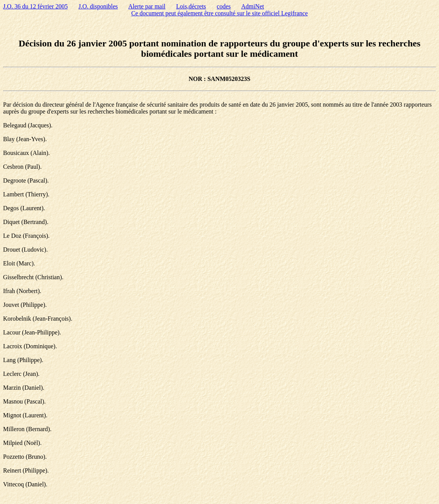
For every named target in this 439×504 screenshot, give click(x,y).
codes (224, 6)
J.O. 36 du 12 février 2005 (35, 6)
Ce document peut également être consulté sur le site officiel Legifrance (219, 13)
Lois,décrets (191, 6)
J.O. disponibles (98, 6)
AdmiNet (253, 6)
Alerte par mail (147, 6)
